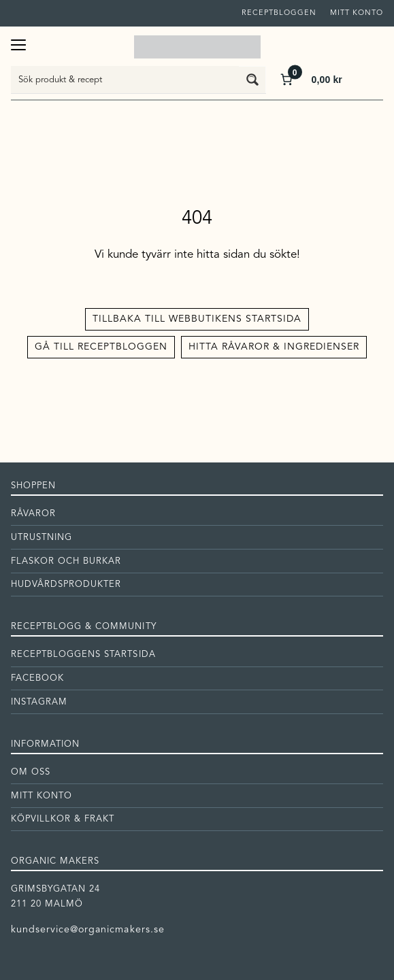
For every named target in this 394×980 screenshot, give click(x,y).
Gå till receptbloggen (101, 347)
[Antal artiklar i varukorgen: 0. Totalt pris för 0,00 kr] (310, 79)
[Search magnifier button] (252, 80)
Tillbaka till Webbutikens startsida (197, 319)
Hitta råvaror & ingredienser (274, 347)
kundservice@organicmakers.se (88, 930)
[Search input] (126, 80)
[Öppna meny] (18, 43)
